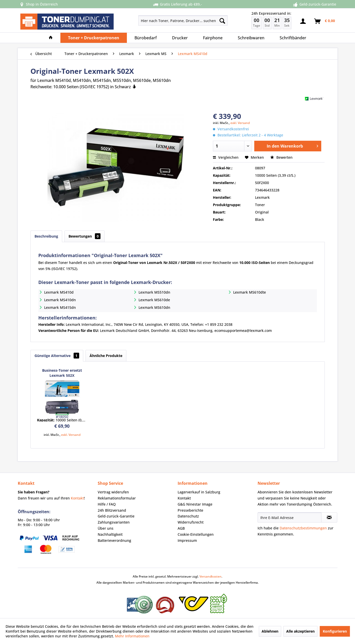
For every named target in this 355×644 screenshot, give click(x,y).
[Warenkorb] (325, 21)
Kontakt (77, 498)
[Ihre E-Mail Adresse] (290, 517)
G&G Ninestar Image (195, 504)
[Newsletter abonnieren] (329, 517)
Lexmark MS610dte (250, 292)
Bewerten (281, 157)
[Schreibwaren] (251, 38)
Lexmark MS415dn (60, 307)
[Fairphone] (213, 38)
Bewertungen (84, 236)
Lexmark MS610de (154, 300)
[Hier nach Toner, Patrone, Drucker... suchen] (183, 21)
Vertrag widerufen (113, 492)
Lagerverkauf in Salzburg (199, 492)
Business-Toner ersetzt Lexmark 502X (62, 373)
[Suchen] (222, 21)
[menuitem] (165, 21)
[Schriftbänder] (293, 38)
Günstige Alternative (57, 356)
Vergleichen (226, 157)
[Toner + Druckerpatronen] (94, 38)
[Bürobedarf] (146, 38)
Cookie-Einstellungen (196, 534)
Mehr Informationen (132, 636)
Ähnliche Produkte (106, 356)
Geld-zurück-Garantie (116, 516)
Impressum (187, 540)
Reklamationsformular (117, 498)
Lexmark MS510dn (154, 292)
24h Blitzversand (112, 510)
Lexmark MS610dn (154, 307)
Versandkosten (210, 576)
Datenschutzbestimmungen (303, 528)
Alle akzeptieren (300, 631)
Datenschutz (188, 516)
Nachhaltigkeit (110, 534)
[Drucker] (180, 38)
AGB (181, 528)
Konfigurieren (335, 631)
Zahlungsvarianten (114, 522)
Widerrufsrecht (191, 522)
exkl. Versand (240, 123)
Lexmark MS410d (59, 292)
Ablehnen (270, 631)
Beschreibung (46, 236)
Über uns (106, 528)
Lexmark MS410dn (60, 300)
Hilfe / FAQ (107, 504)
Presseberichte (190, 510)
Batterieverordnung (114, 540)
